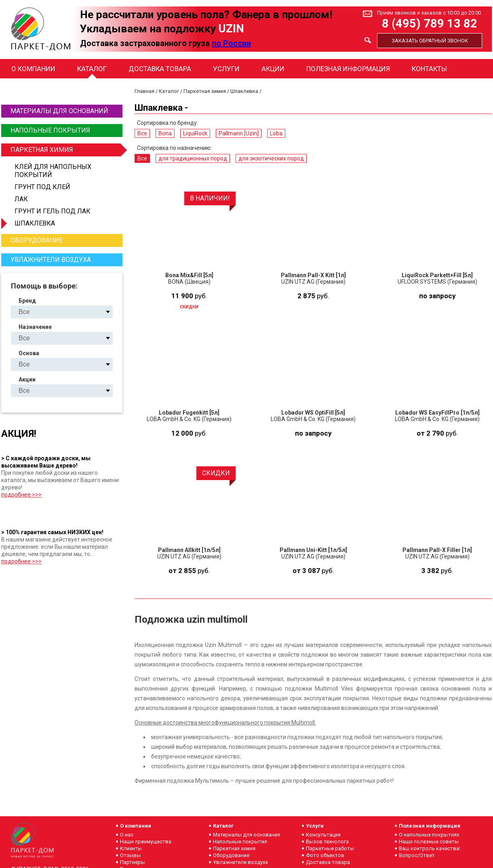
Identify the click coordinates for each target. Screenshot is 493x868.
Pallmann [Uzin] (239, 133)
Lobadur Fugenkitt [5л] (189, 413)
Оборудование (37, 240)
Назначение (35, 327)
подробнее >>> (21, 495)
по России (231, 43)
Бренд (27, 301)
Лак (21, 199)
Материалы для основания (247, 835)
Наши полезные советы (429, 842)
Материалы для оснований (59, 111)
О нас (127, 835)
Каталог (92, 69)
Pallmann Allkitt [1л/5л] (189, 550)
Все (142, 133)
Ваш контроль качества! (430, 848)
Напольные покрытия (50, 130)
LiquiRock (195, 133)
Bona (165, 133)
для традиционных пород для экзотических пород (68, 338)
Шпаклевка (35, 223)
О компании (33, 69)
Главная (144, 91)
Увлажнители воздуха (51, 260)
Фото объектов (325, 855)
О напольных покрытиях (429, 835)
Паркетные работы (330, 848)
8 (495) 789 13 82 (430, 24)
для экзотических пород (271, 158)
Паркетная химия (65, 150)
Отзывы (130, 855)
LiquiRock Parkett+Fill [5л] (437, 275)
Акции (273, 69)
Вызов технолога (327, 842)
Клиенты (131, 848)
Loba (276, 133)
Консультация (323, 835)
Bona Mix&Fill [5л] (189, 275)
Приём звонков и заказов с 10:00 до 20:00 (429, 13)
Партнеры (133, 862)
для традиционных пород (193, 158)
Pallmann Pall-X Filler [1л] (437, 550)
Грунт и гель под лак (53, 211)
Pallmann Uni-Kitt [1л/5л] (313, 550)
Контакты (429, 69)
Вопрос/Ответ (417, 855)
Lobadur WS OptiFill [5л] (313, 413)
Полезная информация (348, 69)
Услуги (226, 69)
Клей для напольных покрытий (53, 171)
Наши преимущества (146, 842)
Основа (29, 353)
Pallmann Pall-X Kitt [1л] (313, 275)
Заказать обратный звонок (430, 41)
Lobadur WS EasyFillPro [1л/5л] (437, 413)
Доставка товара (160, 69)
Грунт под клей (42, 187)
